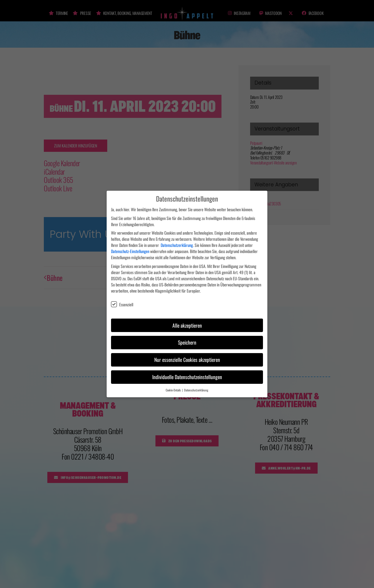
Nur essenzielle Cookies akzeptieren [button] (187, 356)
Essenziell (122, 301)
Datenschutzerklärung (177, 242)
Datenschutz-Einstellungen (130, 248)
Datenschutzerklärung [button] (196, 387)
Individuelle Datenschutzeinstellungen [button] (187, 374)
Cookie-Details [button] (174, 387)
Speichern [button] (187, 339)
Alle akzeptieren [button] (187, 322)
